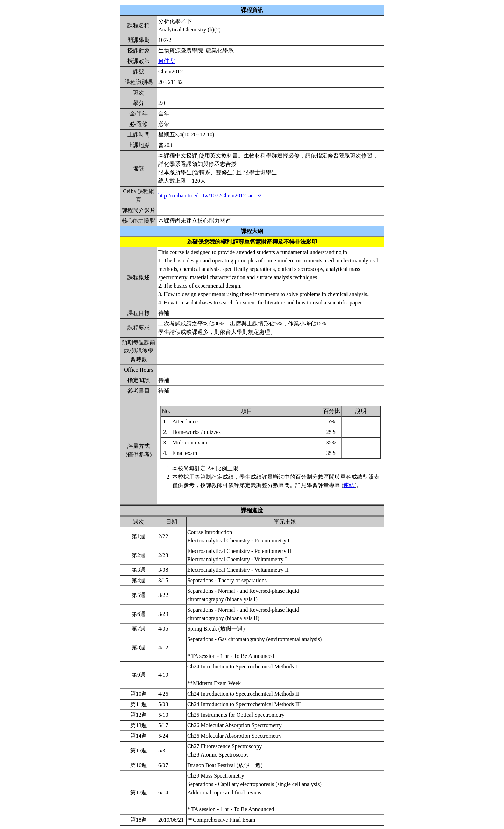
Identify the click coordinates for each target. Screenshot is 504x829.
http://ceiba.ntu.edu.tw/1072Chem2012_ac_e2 (210, 195)
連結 (349, 485)
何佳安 (167, 61)
